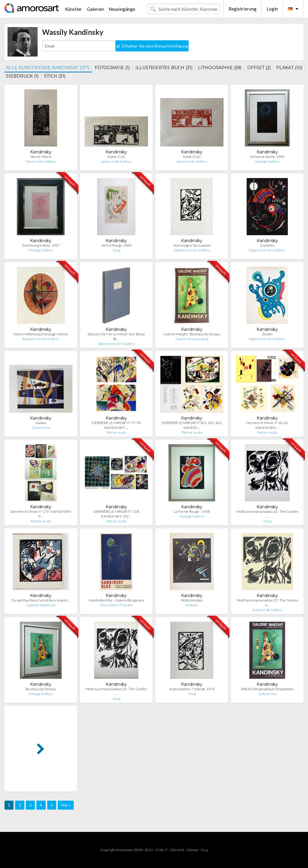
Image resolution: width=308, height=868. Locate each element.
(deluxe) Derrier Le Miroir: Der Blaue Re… (116, 336)
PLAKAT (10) (289, 68)
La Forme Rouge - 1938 (192, 511)
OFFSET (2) (259, 68)
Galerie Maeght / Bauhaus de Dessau (192, 334)
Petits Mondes (192, 600)
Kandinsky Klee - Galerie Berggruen (116, 600)
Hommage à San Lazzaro (192, 245)
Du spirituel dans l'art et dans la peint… (41, 600)
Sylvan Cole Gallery (41, 161)
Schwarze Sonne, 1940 (267, 157)
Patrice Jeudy (116, 432)
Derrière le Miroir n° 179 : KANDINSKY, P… (41, 514)
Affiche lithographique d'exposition (267, 689)
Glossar (193, 850)
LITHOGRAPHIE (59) (220, 68)
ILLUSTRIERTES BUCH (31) (164, 68)
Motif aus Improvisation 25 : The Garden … (267, 514)
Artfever (192, 605)
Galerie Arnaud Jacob (192, 339)
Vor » (66, 805)
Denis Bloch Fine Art (116, 605)
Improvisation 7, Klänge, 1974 (192, 689)
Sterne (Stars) (41, 157)
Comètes (267, 245)
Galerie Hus (41, 428)
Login (272, 9)
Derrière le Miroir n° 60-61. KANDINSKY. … (267, 425)
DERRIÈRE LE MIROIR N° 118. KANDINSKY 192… (116, 514)
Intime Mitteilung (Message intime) (41, 334)
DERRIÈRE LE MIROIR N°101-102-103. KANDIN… (192, 425)
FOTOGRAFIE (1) (112, 68)
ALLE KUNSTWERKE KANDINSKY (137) (48, 68)
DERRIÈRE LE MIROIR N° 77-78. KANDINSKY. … (116, 425)
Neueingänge (122, 9)
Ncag (116, 250)
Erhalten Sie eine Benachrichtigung (152, 46)
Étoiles (267, 334)
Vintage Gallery (267, 161)
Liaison (41, 423)
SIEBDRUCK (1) (22, 76)
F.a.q (205, 850)
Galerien (95, 9)
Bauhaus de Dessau (41, 689)
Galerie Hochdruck (41, 605)
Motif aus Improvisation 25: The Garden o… (267, 603)
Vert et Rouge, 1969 (116, 245)
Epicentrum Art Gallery (192, 250)
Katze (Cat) (116, 157)
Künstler (74, 9)
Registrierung (243, 9)
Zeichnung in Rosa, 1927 (41, 245)
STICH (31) (55, 76)
